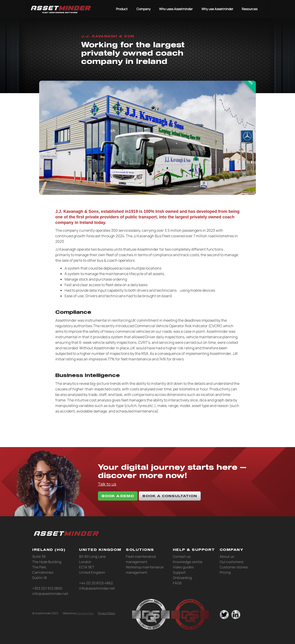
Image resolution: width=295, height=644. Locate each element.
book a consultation (170, 496)
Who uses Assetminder (176, 9)
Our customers (232, 562)
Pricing (225, 572)
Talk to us (107, 484)
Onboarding (182, 578)
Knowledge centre (188, 562)
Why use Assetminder (217, 9)
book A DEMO (118, 496)
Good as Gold (85, 613)
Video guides (183, 567)
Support (179, 572)
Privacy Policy (107, 613)
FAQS (177, 583)
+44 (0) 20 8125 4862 (96, 583)
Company (143, 9)
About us (227, 556)
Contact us (182, 556)
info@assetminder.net (50, 594)
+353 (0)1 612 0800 (47, 588)
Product (122, 9)
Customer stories (234, 567)
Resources (250, 9)
